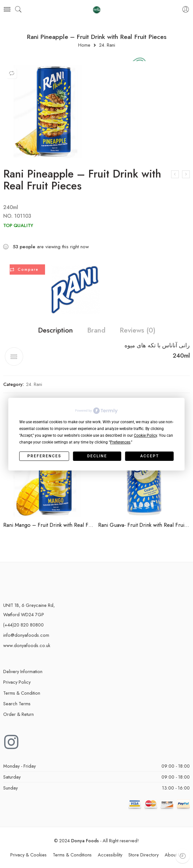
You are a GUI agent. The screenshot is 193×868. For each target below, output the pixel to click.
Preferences (44, 456)
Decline (97, 456)
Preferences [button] (120, 442)
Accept (150, 456)
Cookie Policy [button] (145, 435)
